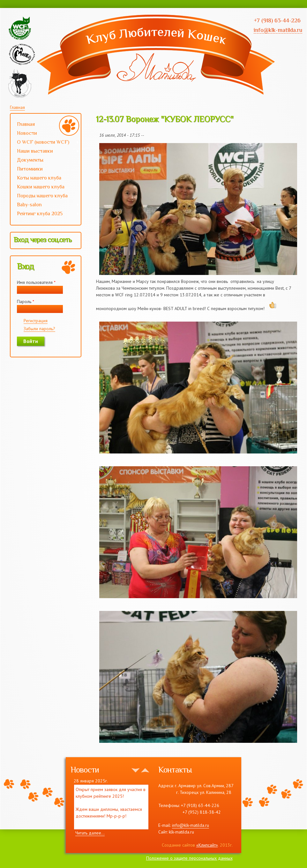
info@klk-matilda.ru (191, 825)
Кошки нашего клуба (41, 187)
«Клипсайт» (207, 845)
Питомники (30, 169)
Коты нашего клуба (39, 178)
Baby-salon (45, 205)
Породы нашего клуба (42, 196)
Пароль (26, 301)
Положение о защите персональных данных (189, 858)
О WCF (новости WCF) (45, 143)
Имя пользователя (36, 282)
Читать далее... (90, 833)
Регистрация (36, 321)
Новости (27, 133)
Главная (17, 107)
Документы (30, 160)
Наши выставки (45, 152)
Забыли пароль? (39, 329)
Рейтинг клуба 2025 (45, 214)
